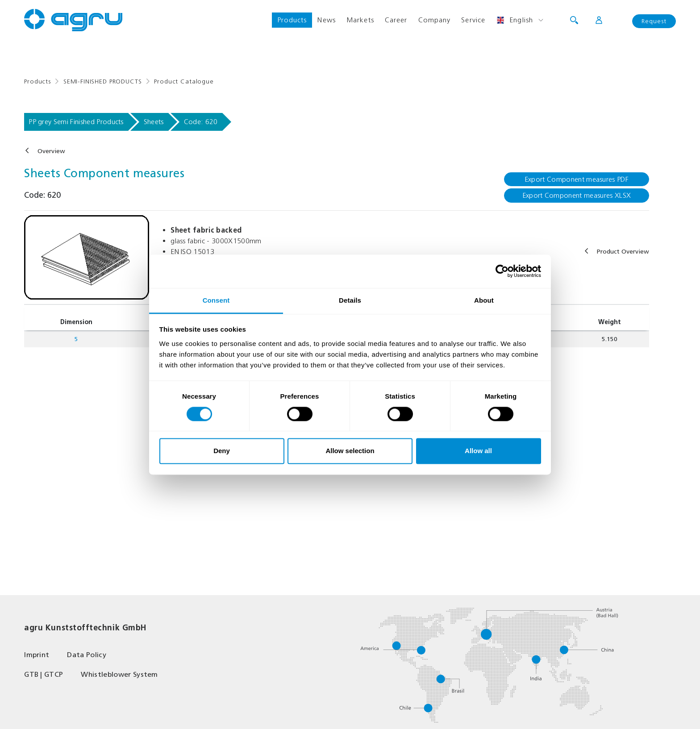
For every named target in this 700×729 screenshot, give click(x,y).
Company (435, 20)
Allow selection (350, 451)
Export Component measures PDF (577, 179)
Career (396, 20)
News (326, 20)
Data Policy (87, 655)
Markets (360, 20)
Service (473, 20)
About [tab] (484, 300)
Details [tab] (350, 300)
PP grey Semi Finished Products (76, 122)
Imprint (37, 655)
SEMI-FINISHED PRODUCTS (102, 81)
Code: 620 (201, 122)
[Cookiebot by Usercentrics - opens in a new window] (502, 271)
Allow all (478, 451)
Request (654, 21)
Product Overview (623, 252)
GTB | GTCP (44, 674)
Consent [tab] (216, 300)
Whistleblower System (119, 674)
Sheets (154, 122)
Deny (222, 451)
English (515, 20)
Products (292, 20)
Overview (51, 151)
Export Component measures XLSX (577, 195)
